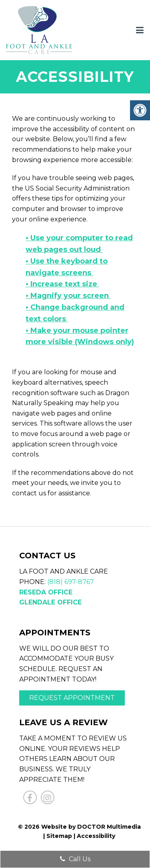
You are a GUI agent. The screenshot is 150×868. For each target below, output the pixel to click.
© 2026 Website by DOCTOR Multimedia (79, 827)
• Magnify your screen (68, 296)
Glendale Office (50, 602)
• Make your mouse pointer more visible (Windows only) (80, 336)
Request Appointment (72, 698)
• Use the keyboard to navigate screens (67, 267)
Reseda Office (46, 592)
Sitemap (59, 836)
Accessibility (96, 836)
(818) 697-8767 (71, 582)
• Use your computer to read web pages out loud (79, 244)
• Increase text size (62, 284)
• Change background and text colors (75, 313)
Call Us (75, 859)
